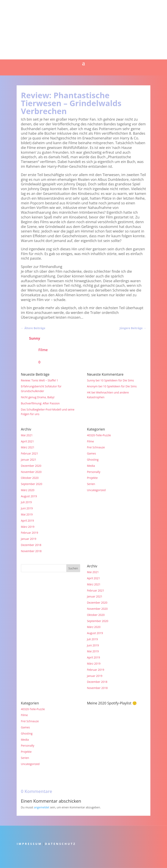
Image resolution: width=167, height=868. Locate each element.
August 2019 (29, 496)
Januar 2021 (29, 460)
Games (91, 453)
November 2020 (31, 472)
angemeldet (42, 807)
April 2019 (28, 521)
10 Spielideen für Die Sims (117, 380)
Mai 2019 (27, 514)
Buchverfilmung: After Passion (40, 403)
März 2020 (28, 490)
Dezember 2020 (31, 466)
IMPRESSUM (29, 844)
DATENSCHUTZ (60, 844)
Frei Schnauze (96, 447)
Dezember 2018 (31, 545)
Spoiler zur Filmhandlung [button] (42, 267)
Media (91, 466)
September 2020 (32, 484)
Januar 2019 (29, 539)
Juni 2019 (27, 508)
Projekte (92, 478)
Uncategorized (96, 490)
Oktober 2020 (30, 478)
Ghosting (93, 460)
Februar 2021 (30, 453)
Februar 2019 (30, 533)
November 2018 (31, 551)
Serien (91, 484)
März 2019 (28, 527)
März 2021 (28, 447)
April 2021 (28, 441)
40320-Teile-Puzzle (99, 435)
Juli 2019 (26, 502)
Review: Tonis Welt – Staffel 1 (40, 380)
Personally (94, 472)
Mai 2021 (27, 435)
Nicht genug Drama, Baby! (38, 397)
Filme (43, 350)
